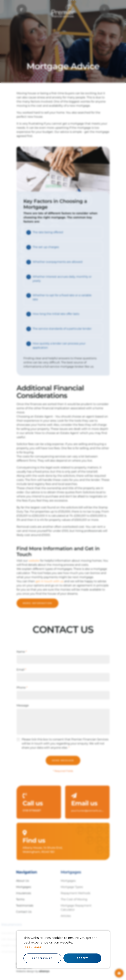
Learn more (33, 947)
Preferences (42, 958)
